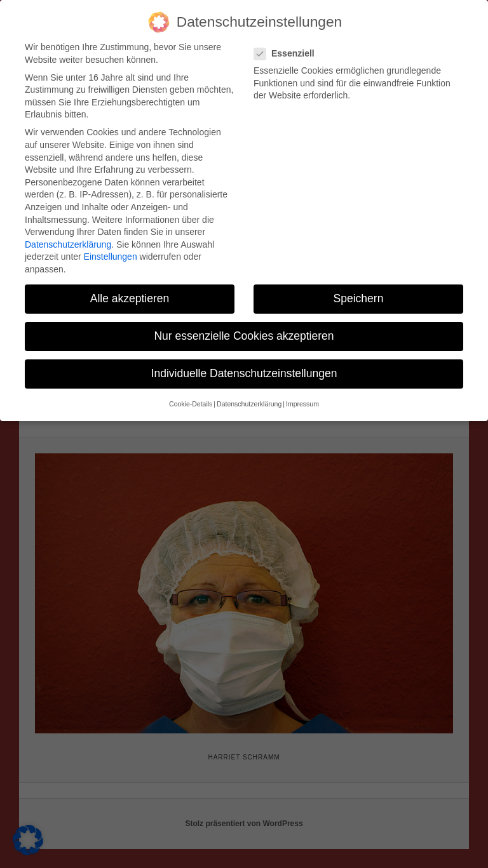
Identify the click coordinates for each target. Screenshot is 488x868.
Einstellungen (111, 253)
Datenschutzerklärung (68, 241)
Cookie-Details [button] (191, 401)
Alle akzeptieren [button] (130, 295)
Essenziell (289, 50)
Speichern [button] (359, 295)
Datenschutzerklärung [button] (249, 401)
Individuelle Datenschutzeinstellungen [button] (244, 370)
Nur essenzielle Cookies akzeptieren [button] (244, 333)
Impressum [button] (302, 401)
